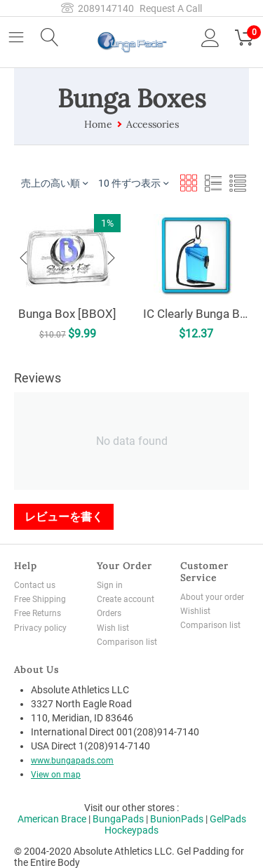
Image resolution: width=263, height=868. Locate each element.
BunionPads (177, 819)
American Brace (52, 819)
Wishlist (195, 611)
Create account (126, 599)
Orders (109, 613)
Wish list (113, 628)
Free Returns (38, 613)
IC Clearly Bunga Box (195, 312)
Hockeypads (131, 830)
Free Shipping (40, 599)
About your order (212, 597)
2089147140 (97, 8)
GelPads (228, 819)
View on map (56, 775)
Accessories (153, 124)
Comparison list (127, 642)
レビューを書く (64, 516)
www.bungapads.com (72, 761)
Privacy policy (40, 628)
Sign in (110, 585)
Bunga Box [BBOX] (68, 314)
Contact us (35, 585)
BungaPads (118, 819)
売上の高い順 (54, 183)
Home (98, 124)
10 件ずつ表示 (133, 183)
